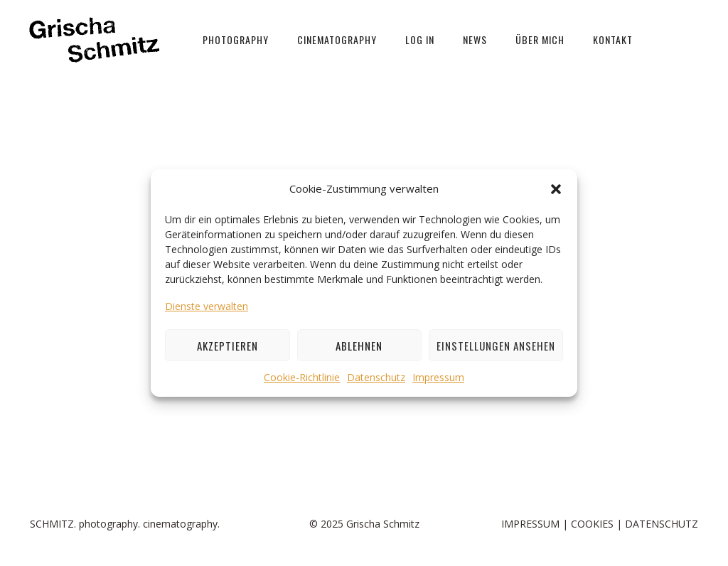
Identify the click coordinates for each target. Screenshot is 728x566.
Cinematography (337, 39)
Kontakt (613, 39)
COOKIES (592, 524)
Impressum (438, 377)
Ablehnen (359, 346)
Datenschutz (376, 377)
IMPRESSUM (530, 524)
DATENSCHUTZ (662, 524)
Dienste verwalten (207, 306)
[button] (556, 189)
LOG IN (420, 39)
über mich (540, 39)
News (475, 39)
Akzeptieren (227, 346)
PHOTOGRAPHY (236, 39)
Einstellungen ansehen (496, 346)
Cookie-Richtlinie (302, 377)
